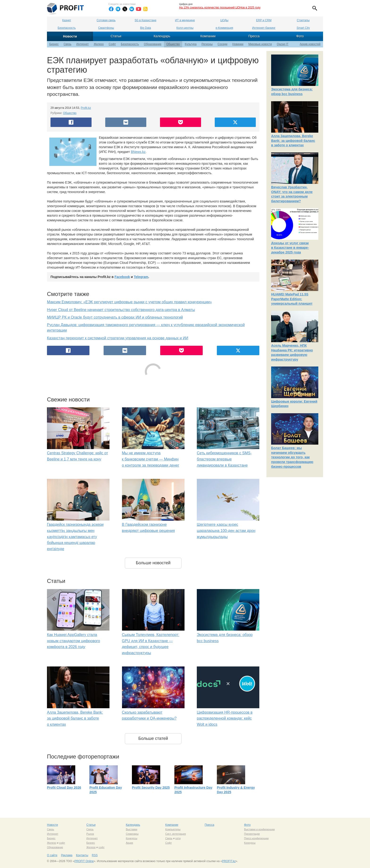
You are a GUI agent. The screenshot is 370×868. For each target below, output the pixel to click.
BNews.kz (138, 152)
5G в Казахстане (146, 20)
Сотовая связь (106, 20)
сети (178, 838)
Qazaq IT (283, 44)
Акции (129, 843)
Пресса (254, 36)
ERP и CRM (264, 20)
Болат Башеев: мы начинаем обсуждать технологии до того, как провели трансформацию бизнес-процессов (292, 457)
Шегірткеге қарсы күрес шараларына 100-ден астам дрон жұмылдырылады (226, 531)
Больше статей (153, 738)
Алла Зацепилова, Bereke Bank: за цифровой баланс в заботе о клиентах (75, 718)
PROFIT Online (84, 861)
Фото (300, 36)
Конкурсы (131, 838)
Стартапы (303, 20)
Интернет (83, 44)
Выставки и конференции (259, 829)
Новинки (238, 44)
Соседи (222, 44)
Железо (99, 44)
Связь (67, 44)
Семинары (132, 834)
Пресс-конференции (256, 838)
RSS (95, 855)
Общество (173, 44)
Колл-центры (185, 28)
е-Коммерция (224, 28)
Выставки (132, 829)
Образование (153, 44)
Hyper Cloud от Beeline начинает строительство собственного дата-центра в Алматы (121, 310)
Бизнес (54, 44)
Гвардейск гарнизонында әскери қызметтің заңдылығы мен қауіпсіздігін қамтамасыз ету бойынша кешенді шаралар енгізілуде (75, 537)
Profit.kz (86, 108)
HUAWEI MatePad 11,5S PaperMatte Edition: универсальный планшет (292, 299)
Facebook (122, 277)
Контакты (82, 855)
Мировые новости (260, 44)
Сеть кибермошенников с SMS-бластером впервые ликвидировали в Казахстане (224, 459)
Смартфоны (106, 28)
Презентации (252, 834)
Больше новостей (153, 563)
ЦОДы (224, 20)
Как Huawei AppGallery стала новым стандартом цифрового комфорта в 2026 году (74, 641)
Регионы (207, 44)
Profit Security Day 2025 (151, 788)
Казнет (67, 20)
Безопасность (67, 28)
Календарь (162, 36)
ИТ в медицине (185, 20)
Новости (70, 36)
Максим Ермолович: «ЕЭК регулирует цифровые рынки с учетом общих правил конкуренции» (129, 302)
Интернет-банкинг (264, 28)
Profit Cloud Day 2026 (64, 788)
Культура (191, 44)
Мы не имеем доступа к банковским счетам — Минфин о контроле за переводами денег (151, 459)
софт (62, 843)
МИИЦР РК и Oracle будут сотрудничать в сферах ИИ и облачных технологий (115, 317)
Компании (208, 36)
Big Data (146, 28)
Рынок (90, 834)
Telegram (141, 277)
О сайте (52, 855)
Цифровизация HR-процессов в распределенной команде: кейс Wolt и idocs (225, 718)
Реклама (67, 855)
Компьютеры (173, 829)
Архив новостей (310, 44)
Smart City (303, 28)
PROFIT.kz (229, 861)
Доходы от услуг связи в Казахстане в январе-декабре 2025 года (290, 248)
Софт (112, 44)
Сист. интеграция (175, 834)
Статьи (116, 36)
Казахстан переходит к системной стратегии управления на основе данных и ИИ (118, 338)
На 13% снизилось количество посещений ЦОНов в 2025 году (220, 8)
